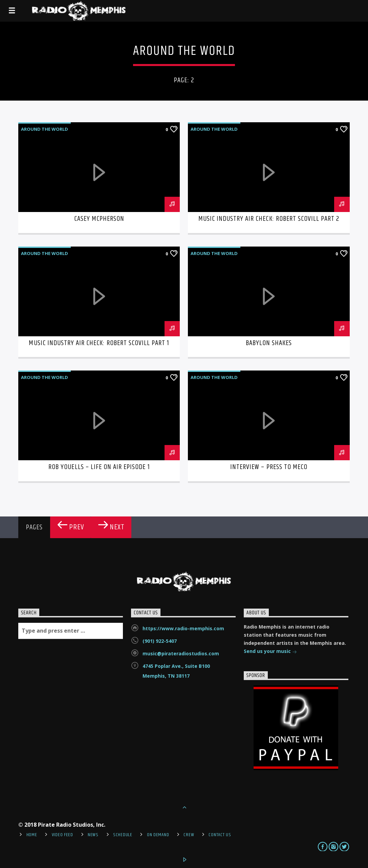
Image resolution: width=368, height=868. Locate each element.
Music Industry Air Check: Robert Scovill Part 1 (99, 343)
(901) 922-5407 (160, 641)
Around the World (45, 129)
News (93, 835)
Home (32, 835)
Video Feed (62, 835)
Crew (189, 835)
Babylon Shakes (269, 343)
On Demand (158, 835)
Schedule (123, 835)
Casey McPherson (99, 219)
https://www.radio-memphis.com (183, 628)
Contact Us (220, 835)
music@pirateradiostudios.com (181, 653)
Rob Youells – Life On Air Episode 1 (99, 467)
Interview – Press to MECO (269, 467)
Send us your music (270, 652)
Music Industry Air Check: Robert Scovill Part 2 (269, 219)
